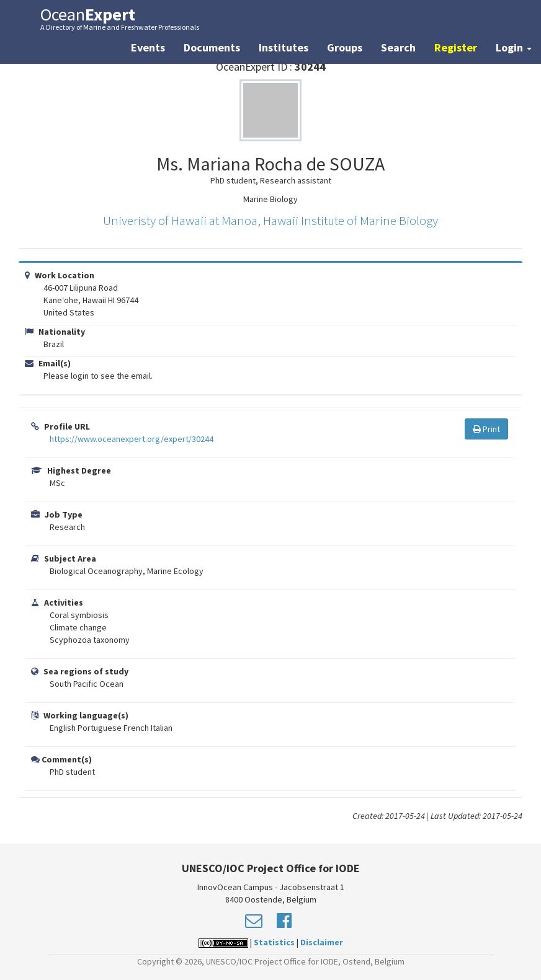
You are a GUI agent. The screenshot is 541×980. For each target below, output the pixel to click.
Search (398, 47)
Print (486, 429)
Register (456, 47)
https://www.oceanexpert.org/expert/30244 (132, 439)
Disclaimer (322, 942)
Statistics (274, 942)
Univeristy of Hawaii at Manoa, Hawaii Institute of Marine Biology (270, 220)
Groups (345, 47)
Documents (212, 47)
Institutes (284, 47)
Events (148, 47)
